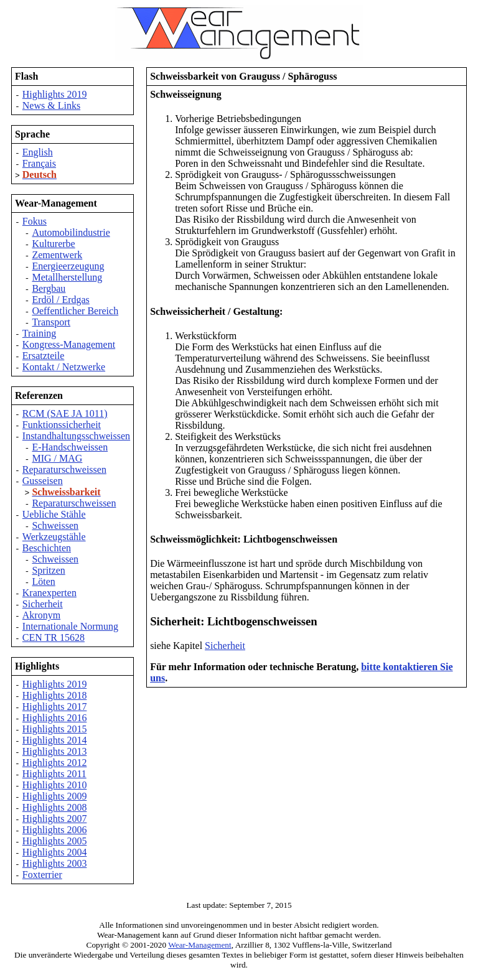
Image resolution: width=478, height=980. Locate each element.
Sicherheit (43, 604)
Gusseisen (43, 481)
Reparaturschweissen (64, 469)
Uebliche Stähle (54, 514)
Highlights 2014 (55, 740)
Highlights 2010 (55, 785)
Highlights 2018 (55, 695)
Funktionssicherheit (62, 425)
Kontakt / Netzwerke (64, 367)
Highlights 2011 (54, 774)
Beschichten (47, 548)
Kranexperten (49, 593)
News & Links (51, 105)
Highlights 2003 (55, 863)
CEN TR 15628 (54, 637)
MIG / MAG (57, 458)
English (38, 152)
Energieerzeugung (68, 266)
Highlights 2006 (55, 830)
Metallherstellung (67, 277)
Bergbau (49, 288)
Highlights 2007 (55, 819)
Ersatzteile (44, 356)
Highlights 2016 (55, 718)
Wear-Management (200, 945)
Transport (51, 322)
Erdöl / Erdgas (60, 300)
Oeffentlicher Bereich (75, 311)
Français (39, 163)
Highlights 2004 (55, 852)
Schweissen (55, 525)
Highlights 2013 (55, 751)
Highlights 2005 (55, 841)
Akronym (41, 615)
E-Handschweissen (70, 447)
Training (40, 333)
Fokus (35, 221)
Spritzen (48, 570)
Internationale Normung (70, 626)
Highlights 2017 (55, 707)
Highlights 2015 (55, 729)
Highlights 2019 (55, 94)
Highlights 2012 (55, 763)
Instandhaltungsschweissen (76, 436)
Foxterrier (42, 875)
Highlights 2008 (55, 807)
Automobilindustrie (71, 232)
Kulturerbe (53, 244)
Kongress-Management (69, 344)
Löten (43, 581)
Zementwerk (57, 255)
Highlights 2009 (55, 796)
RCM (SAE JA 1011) (65, 413)
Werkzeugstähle (54, 537)
